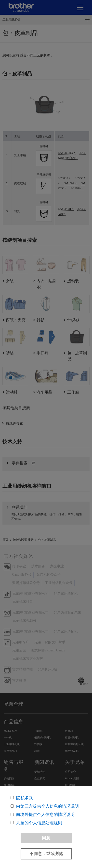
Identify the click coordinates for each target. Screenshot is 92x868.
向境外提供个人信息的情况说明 (45, 815)
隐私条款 (25, 798)
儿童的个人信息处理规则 (39, 823)
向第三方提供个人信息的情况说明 (47, 806)
